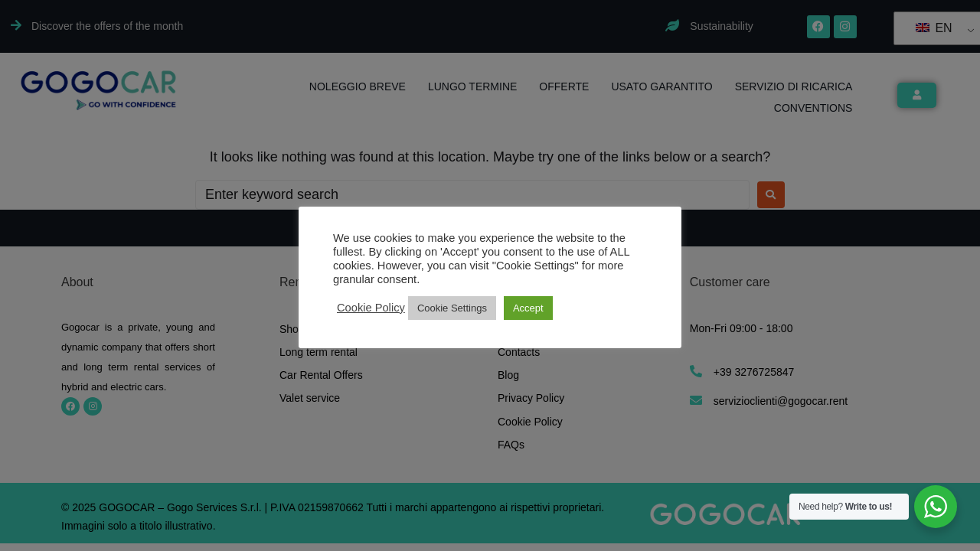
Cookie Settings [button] (452, 308)
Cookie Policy (371, 308)
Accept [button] (528, 308)
